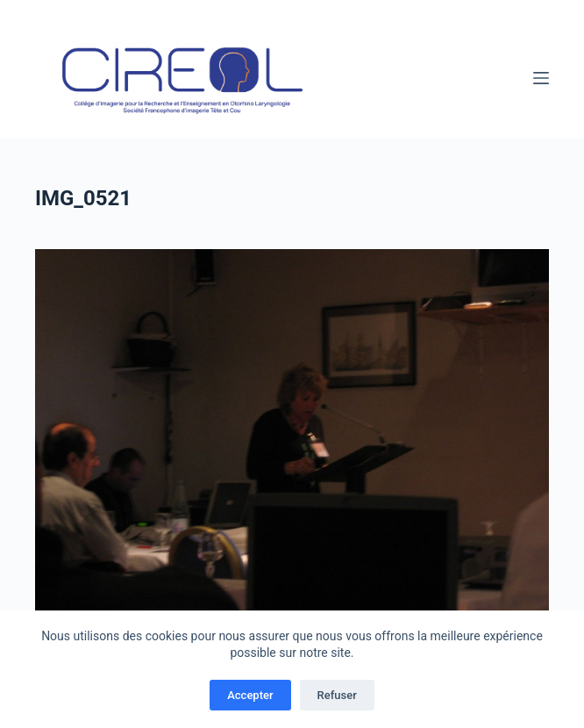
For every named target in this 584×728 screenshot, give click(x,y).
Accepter (250, 695)
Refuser (337, 695)
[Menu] (541, 78)
